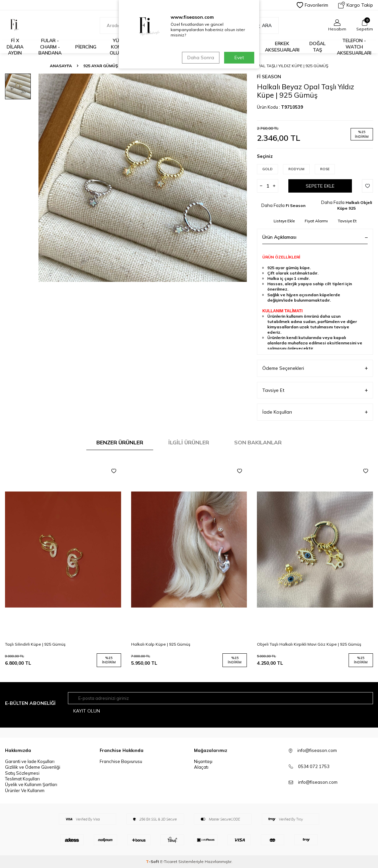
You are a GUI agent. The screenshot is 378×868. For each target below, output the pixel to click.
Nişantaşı (203, 761)
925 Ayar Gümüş (245, 47)
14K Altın (219, 47)
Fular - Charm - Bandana (50, 47)
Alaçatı (201, 767)
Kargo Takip (356, 5)
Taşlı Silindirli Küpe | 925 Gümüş (35, 644)
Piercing (86, 47)
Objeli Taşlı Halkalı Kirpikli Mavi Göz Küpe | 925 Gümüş (309, 644)
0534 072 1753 (314, 766)
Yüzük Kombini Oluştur (121, 47)
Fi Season (269, 77)
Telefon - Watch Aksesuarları (354, 47)
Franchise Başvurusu (121, 761)
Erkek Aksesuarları (282, 47)
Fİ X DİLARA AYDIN (15, 47)
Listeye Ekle (284, 221)
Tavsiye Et (347, 221)
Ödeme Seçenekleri (315, 368)
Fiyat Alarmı (316, 221)
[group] (143, 178)
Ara (263, 25)
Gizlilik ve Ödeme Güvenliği (33, 767)
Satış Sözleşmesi (22, 773)
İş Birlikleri (191, 47)
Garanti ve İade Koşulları (30, 761)
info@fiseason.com (318, 782)
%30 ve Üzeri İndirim (157, 47)
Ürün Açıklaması (315, 237)
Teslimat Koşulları (22, 779)
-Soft (153, 861)
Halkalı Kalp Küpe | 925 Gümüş (161, 644)
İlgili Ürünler (189, 442)
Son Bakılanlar (258, 442)
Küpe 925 (139, 66)
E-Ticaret (169, 861)
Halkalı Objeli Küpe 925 (185, 66)
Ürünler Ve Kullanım (25, 790)
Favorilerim (312, 5)
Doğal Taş (317, 47)
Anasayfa (61, 66)
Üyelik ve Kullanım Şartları (31, 785)
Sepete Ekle (320, 186)
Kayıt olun (87, 711)
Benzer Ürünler (120, 442)
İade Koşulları (315, 412)
